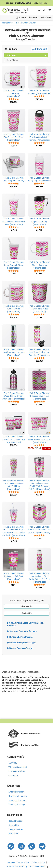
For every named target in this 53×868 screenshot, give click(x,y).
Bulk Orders (14, 834)
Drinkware (26, 55)
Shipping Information (18, 796)
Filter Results (26, 606)
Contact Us (27, 613)
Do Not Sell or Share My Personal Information (26, 867)
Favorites (33, 18)
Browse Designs (20, 637)
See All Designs (15, 821)
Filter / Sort (40, 49)
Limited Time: (26, 3)
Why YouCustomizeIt (18, 767)
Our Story (13, 763)
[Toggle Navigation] (39, 10)
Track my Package (17, 805)
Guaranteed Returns (17, 800)
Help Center (46, 18)
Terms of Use (24, 862)
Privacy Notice (39, 862)
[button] (49, 10)
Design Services (16, 829)
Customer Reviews (17, 771)
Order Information (16, 792)
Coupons (11, 862)
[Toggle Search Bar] (44, 10)
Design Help (14, 825)
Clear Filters (12, 60)
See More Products (22, 631)
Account (21, 18)
